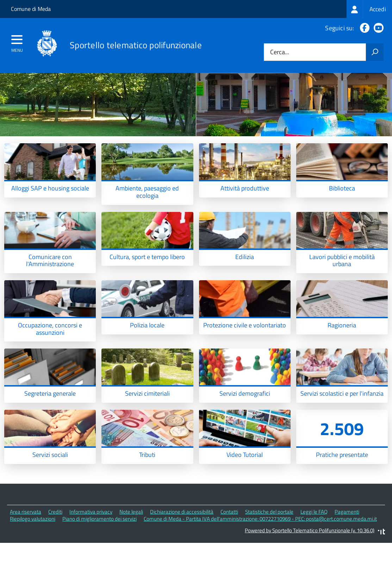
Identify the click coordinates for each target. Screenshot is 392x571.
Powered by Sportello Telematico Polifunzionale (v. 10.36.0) (310, 558)
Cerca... (280, 52)
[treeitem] (369, 9)
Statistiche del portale (269, 539)
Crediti (55, 539)
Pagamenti (347, 539)
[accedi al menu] (17, 42)
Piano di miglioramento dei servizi (99, 547)
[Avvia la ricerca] (375, 52)
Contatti (229, 539)
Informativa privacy (91, 539)
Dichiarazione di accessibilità (182, 539)
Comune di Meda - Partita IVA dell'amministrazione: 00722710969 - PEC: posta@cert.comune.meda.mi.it (260, 547)
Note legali (131, 539)
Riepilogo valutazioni (33, 547)
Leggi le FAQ (314, 539)
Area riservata (26, 539)
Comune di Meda (31, 9)
